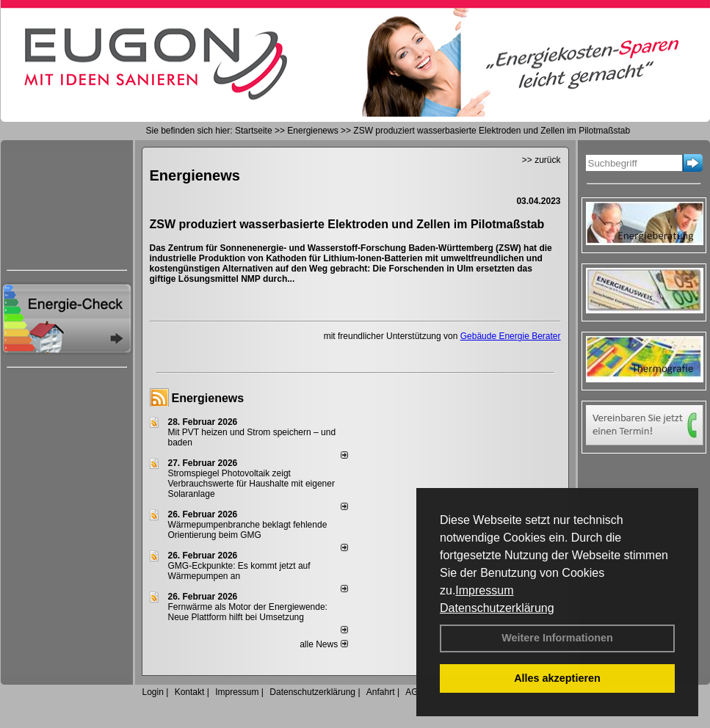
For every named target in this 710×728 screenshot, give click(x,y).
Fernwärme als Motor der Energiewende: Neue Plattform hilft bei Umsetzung (248, 612)
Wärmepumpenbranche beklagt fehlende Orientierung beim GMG (248, 530)
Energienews (208, 398)
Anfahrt (381, 692)
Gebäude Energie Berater (511, 336)
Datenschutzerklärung (497, 608)
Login (153, 692)
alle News (323, 644)
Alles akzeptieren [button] (557, 678)
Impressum (484, 590)
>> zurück (541, 160)
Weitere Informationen (557, 638)
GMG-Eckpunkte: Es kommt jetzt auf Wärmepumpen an (239, 571)
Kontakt (190, 692)
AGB (414, 692)
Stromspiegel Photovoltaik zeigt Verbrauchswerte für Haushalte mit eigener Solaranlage (251, 484)
